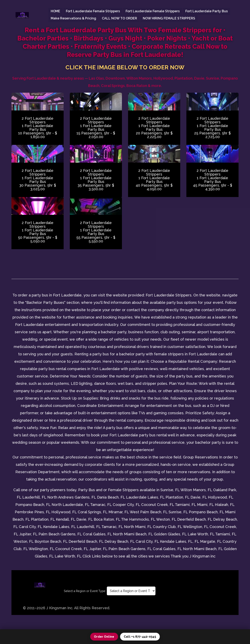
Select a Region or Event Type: (85, 591)
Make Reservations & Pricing (73, 18)
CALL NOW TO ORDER (119, 18)
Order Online (104, 637)
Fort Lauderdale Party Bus (207, 11)
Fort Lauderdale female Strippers (93, 11)
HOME (55, 11)
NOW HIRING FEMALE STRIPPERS (169, 18)
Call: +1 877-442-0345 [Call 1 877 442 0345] (140, 637)
